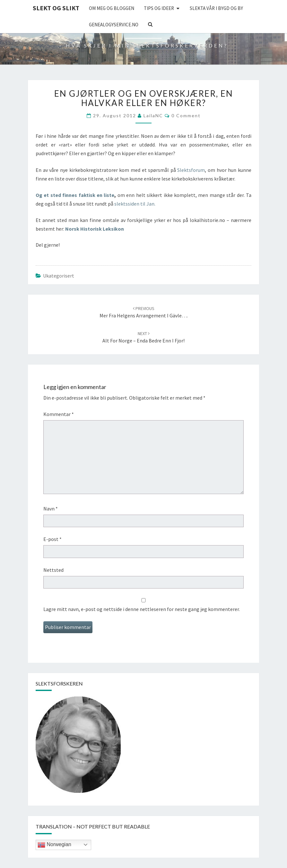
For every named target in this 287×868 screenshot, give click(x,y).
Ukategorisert (59, 276)
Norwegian (54, 845)
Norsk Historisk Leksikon (95, 229)
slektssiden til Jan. (135, 204)
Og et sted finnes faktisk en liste (75, 195)
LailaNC (153, 115)
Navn (51, 509)
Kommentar (59, 414)
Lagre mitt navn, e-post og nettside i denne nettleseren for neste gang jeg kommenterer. (142, 609)
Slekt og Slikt (56, 8)
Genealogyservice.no (114, 25)
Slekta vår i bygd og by (216, 8)
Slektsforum (191, 170)
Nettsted (53, 570)
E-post (52, 539)
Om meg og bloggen (112, 8)
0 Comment (186, 115)
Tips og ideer (159, 8)
